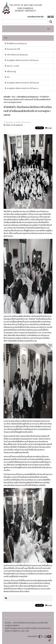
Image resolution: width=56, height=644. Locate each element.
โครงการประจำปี (12, 49)
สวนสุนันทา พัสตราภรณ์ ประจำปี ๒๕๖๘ (21, 60)
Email (48, 128)
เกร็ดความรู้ (10, 72)
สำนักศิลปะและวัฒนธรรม (16, 44)
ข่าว (6, 38)
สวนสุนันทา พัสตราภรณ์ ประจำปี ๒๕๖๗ (22, 83)
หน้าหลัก (7, 97)
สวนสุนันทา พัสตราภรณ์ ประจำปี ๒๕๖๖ (21, 88)
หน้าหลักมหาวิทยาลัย (36, 17)
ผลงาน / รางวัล (12, 66)
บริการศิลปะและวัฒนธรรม (16, 55)
